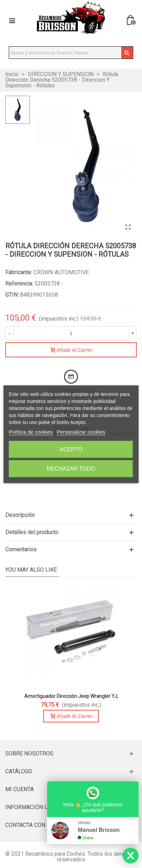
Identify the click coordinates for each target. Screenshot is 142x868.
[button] (71, 515)
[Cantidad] (71, 333)
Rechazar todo (71, 469)
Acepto (71, 449)
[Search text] (65, 53)
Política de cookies (31, 432)
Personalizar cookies (81, 432)
